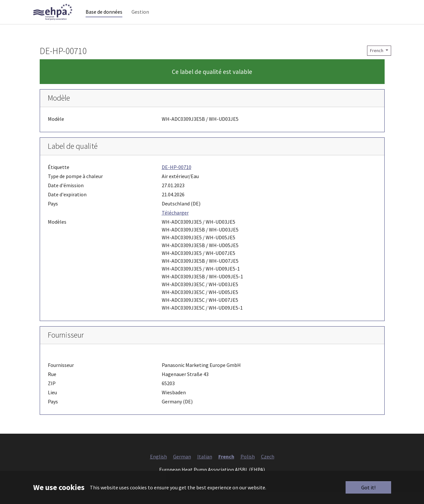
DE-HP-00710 (177, 179)
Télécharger (175, 224)
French (377, 62)
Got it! (368, 487)
